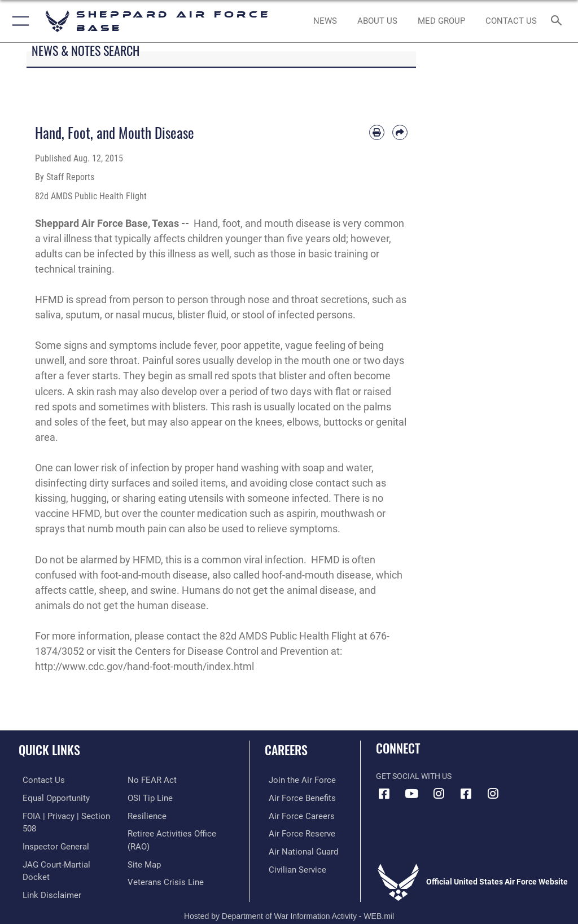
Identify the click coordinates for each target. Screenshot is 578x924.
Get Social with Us (414, 776)
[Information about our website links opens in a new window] (45, 867)
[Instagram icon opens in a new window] (439, 794)
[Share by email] (400, 132)
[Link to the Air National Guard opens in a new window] (297, 849)
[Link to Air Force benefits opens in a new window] (295, 797)
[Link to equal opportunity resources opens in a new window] (51, 797)
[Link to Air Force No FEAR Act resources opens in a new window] (150, 780)
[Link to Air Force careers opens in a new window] (295, 815)
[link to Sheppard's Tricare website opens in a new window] (441, 21)
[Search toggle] (559, 21)
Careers (286, 750)
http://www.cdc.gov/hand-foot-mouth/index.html (144, 666)
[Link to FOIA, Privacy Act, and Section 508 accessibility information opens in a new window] (66, 815)
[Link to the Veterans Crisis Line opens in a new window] (162, 879)
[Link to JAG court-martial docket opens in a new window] (64, 849)
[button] (18, 21)
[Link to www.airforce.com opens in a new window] (295, 780)
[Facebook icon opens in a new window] (384, 794)
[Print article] (377, 132)
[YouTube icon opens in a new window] (411, 794)
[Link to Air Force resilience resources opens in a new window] (145, 815)
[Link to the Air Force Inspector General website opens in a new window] (50, 832)
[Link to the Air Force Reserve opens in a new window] (295, 832)
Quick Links (49, 750)
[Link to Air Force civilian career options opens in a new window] (290, 867)
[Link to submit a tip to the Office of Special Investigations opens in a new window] (148, 797)
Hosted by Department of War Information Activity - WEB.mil (289, 899)
